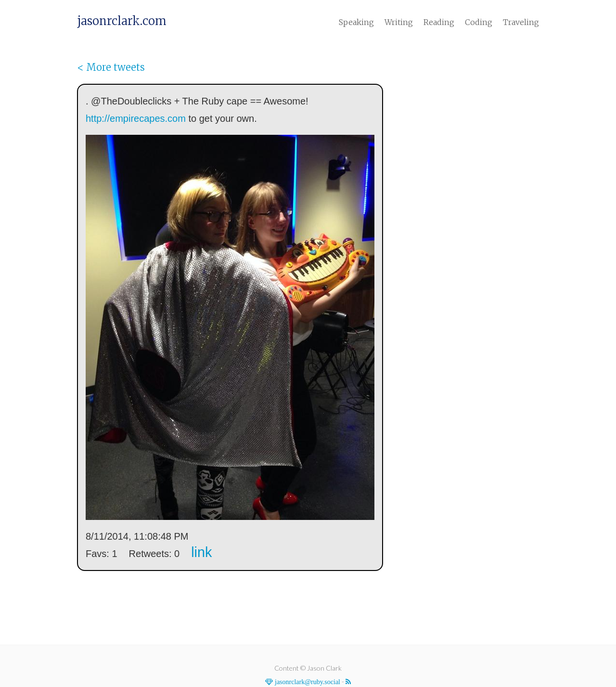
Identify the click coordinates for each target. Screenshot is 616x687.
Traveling (521, 22)
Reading (439, 22)
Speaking (356, 22)
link (201, 552)
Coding (479, 22)
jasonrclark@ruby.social (307, 682)
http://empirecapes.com (136, 118)
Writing (399, 22)
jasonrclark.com (122, 21)
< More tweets (111, 67)
